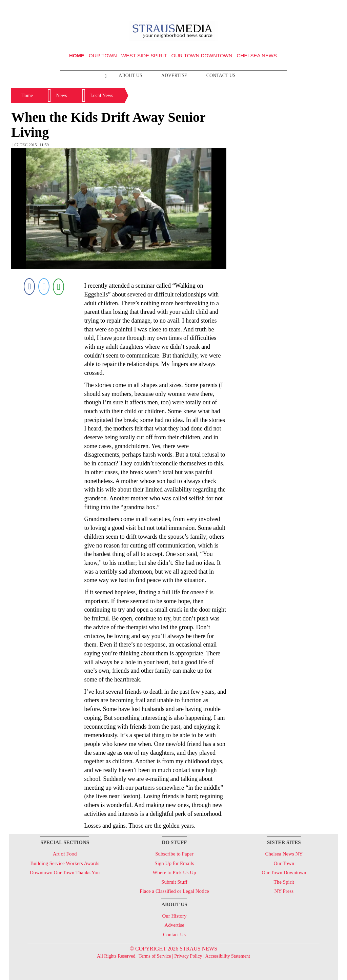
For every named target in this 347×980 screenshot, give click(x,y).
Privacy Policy (188, 956)
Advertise (174, 75)
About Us (130, 75)
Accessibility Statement (228, 956)
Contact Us (221, 75)
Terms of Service (155, 956)
